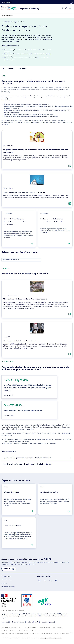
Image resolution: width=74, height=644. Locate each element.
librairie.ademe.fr (19, 622)
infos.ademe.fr (34, 622)
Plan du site (4, 631)
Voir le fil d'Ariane (7, 15)
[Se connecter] (63, 8)
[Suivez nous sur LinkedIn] (45, 581)
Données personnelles (31, 627)
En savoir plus (21, 68)
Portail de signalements (31, 631)
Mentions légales (57, 627)
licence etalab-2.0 (67, 633)
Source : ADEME (9, 395)
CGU (21, 627)
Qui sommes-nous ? (8, 586)
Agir (3, 68)
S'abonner (9, 569)
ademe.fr (6, 622)
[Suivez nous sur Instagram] (56, 581)
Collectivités (6, 3)
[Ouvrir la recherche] (66, 8)
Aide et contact (7, 580)
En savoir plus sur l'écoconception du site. (51, 638)
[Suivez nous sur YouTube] (50, 581)
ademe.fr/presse (49, 622)
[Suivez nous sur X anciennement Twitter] (39, 581)
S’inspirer (11, 68)
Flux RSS (4, 583)
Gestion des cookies (45, 627)
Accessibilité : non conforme (9, 627)
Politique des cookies (16, 631)
